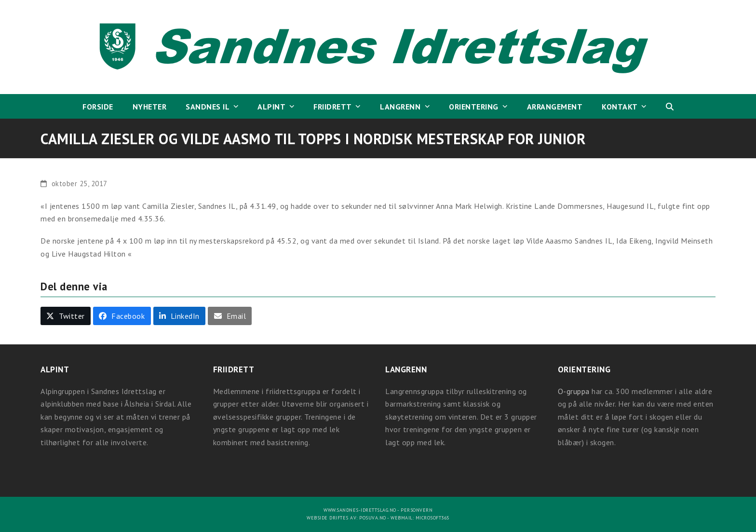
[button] (670, 107)
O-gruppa (574, 391)
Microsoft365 (432, 518)
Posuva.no (373, 518)
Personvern (417, 510)
